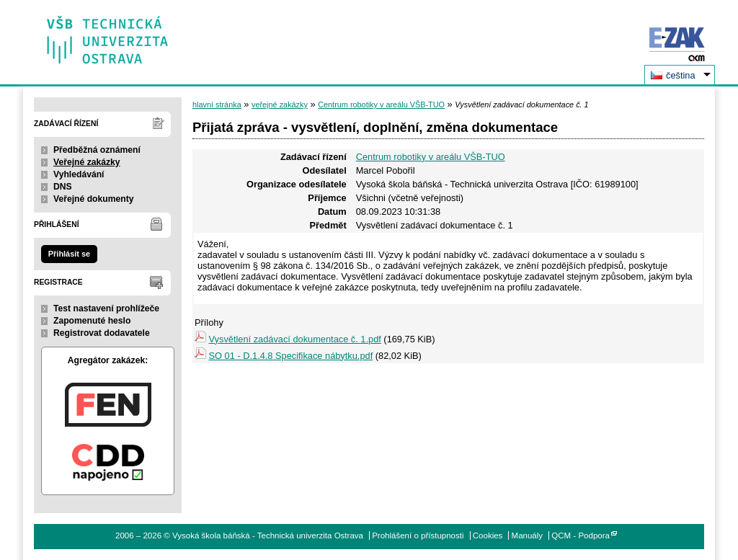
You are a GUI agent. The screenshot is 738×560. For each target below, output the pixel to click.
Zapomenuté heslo (92, 321)
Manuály (528, 535)
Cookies (488, 535)
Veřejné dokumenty (93, 199)
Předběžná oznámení (97, 150)
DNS (63, 187)
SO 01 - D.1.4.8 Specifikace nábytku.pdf (291, 356)
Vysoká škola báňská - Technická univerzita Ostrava (108, 35)
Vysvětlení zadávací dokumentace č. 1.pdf (295, 339)
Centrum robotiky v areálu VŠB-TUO (381, 105)
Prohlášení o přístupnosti (418, 535)
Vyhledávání (79, 174)
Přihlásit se (69, 254)
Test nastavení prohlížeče (106, 308)
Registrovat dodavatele (102, 333)
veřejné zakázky (280, 105)
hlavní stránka (217, 105)
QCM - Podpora (581, 535)
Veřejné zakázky (87, 162)
